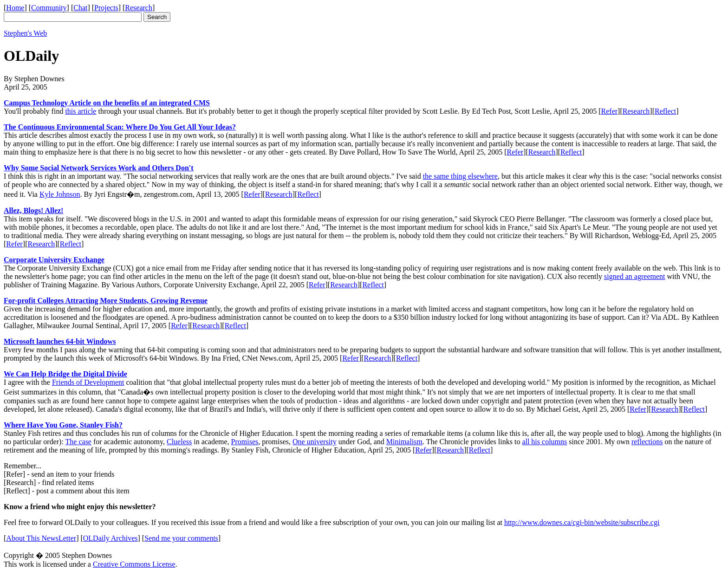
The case (78, 442)
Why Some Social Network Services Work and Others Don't (99, 168)
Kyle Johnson (60, 194)
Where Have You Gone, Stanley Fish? (63, 425)
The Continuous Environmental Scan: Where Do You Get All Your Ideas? (120, 127)
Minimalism (404, 442)
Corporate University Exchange (54, 260)
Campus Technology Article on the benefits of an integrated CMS (107, 103)
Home (15, 8)
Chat (80, 8)
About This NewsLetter (41, 538)
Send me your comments (181, 538)
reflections (647, 442)
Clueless (179, 442)
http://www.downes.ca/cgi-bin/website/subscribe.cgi (582, 522)
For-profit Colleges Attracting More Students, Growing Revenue (106, 301)
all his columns (544, 442)
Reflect (665, 111)
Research (139, 8)
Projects (106, 8)
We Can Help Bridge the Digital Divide (65, 374)
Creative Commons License (134, 564)
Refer (610, 111)
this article (81, 111)
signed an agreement (635, 276)
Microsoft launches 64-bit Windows (60, 341)
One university (315, 442)
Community (49, 8)
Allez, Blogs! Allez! (33, 210)
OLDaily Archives (110, 538)
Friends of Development (88, 382)
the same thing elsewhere (460, 176)
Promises (245, 442)
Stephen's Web (25, 33)
